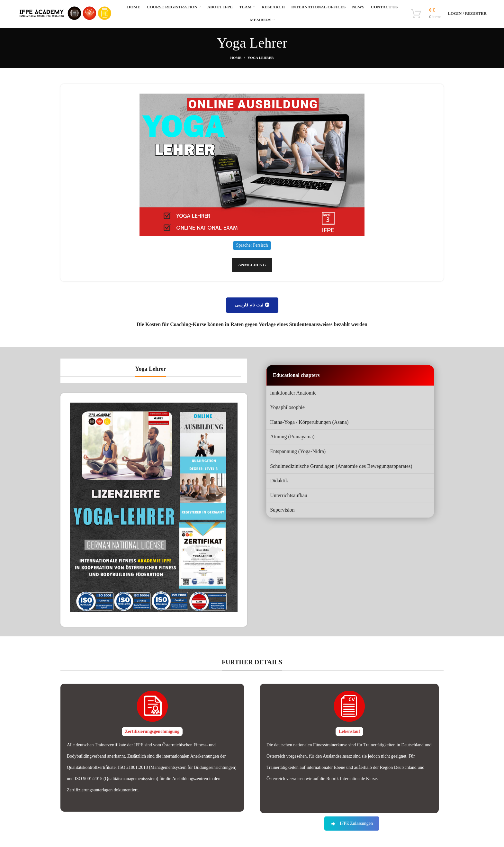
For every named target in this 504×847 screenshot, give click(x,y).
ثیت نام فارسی (252, 317)
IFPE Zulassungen (352, 835)
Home (236, 69)
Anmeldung (252, 277)
